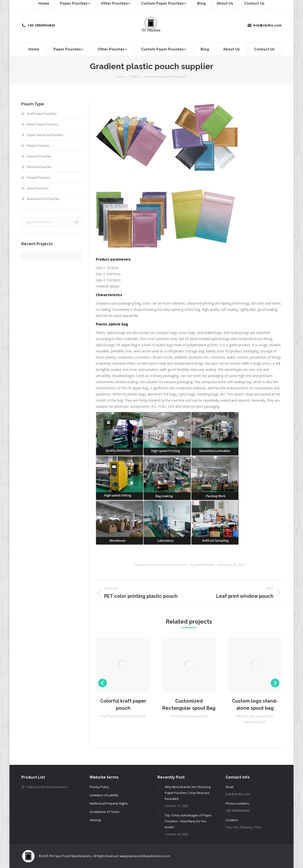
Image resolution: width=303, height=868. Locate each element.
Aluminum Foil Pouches (43, 199)
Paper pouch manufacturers (47, 787)
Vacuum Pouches (39, 156)
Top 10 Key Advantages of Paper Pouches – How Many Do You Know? (188, 821)
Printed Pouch (178, 565)
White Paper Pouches (42, 124)
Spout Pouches (38, 188)
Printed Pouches (39, 177)
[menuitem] (34, 49)
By (203, 565)
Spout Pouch (199, 716)
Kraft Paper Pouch (113, 716)
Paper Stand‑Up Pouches (45, 135)
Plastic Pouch (158, 565)
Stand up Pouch (255, 722)
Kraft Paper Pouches (42, 114)
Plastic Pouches (38, 146)
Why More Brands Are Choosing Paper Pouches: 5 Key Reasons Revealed (188, 793)
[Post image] (159, 786)
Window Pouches (39, 167)
